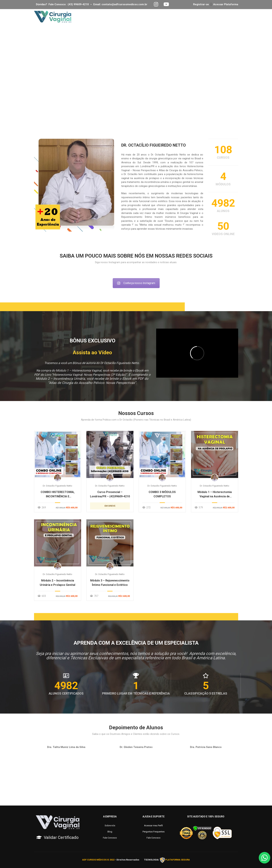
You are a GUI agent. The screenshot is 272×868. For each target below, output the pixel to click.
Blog (175, 17)
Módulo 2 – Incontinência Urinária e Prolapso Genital (57, 583)
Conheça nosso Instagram (136, 283)
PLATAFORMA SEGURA (178, 860)
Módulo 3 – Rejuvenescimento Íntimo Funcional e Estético (110, 583)
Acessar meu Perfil (153, 826)
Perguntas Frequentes (154, 832)
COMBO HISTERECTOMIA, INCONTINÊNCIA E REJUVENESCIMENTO (58, 494)
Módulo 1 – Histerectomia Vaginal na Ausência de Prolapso (215, 494)
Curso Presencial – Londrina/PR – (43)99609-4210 (110, 494)
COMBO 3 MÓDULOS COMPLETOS (162, 494)
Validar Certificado (61, 837)
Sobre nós (110, 826)
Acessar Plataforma (226, 4)
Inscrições (155, 17)
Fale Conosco (197, 17)
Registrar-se (201, 4)
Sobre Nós (132, 17)
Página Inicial (107, 17)
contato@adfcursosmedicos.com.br (125, 4)
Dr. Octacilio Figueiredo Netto (57, 486)
